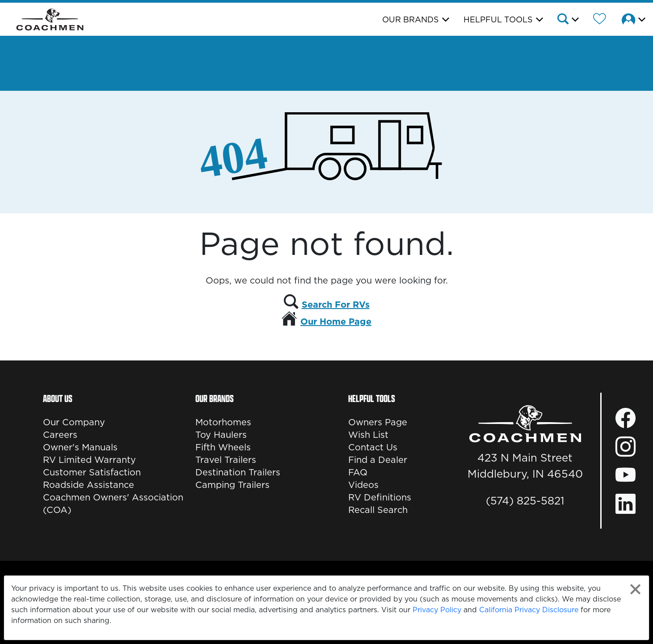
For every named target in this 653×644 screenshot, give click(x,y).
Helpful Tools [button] (498, 19)
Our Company (74, 422)
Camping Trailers (232, 485)
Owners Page (378, 422)
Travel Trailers (226, 460)
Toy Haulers (221, 435)
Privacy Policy (437, 610)
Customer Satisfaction (92, 472)
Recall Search (378, 510)
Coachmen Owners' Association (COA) (113, 504)
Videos (363, 485)
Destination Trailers (238, 472)
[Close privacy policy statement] (635, 589)
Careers (60, 435)
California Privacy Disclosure (529, 610)
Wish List (368, 435)
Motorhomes (223, 422)
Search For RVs (336, 305)
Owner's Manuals (80, 447)
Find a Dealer (378, 460)
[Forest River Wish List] (600, 20)
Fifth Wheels (223, 447)
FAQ (358, 472)
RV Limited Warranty (89, 460)
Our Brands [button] (411, 19)
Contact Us (373, 447)
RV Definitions (380, 497)
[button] (567, 20)
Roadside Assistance (88, 485)
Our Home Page (336, 322)
